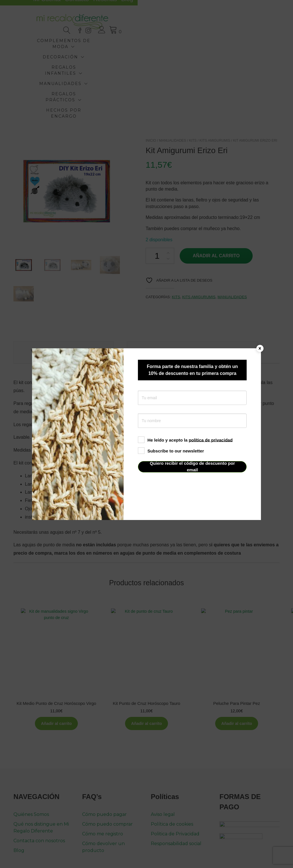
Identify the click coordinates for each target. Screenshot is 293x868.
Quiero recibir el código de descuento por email (192, 467)
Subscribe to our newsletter (171, 451)
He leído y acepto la (185, 440)
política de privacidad (210, 440)
